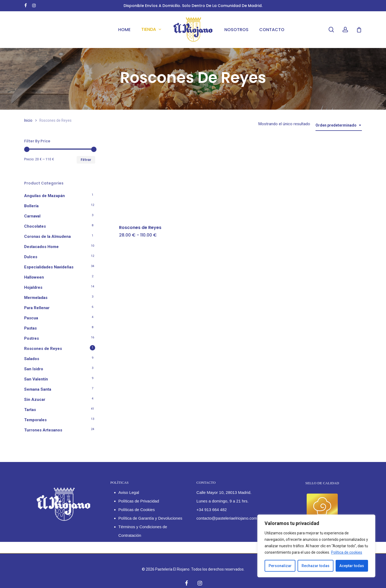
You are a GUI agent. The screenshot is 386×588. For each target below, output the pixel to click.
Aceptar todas (352, 566)
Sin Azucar (35, 400)
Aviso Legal (129, 492)
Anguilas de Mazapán (44, 196)
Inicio (28, 120)
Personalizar (280, 566)
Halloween (34, 277)
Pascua (31, 318)
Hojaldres (33, 287)
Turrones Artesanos (43, 430)
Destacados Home (41, 247)
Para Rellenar (37, 308)
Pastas (30, 328)
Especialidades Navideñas (49, 267)
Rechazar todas (316, 566)
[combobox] (339, 125)
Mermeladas (36, 298)
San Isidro (34, 369)
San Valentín (36, 379)
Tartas (30, 410)
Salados (32, 359)
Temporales (35, 420)
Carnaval (32, 216)
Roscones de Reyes (43, 349)
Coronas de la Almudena (47, 236)
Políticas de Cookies (137, 510)
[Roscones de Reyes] (152, 178)
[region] (316, 546)
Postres (31, 338)
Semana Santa (38, 389)
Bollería (31, 206)
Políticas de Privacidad (139, 501)
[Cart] (359, 30)
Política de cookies (347, 552)
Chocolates (35, 226)
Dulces (31, 257)
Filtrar (86, 160)
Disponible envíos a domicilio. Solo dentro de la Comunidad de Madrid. (193, 6)
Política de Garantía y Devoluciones (150, 518)
